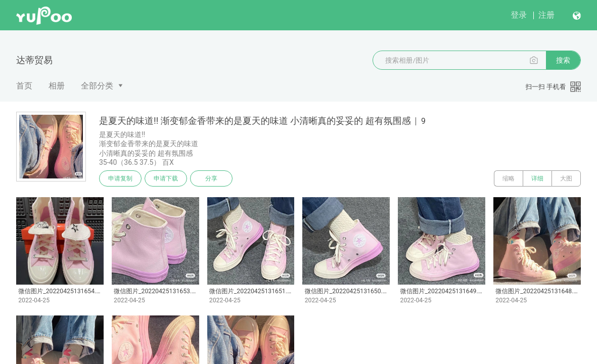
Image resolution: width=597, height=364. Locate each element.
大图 (566, 178)
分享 (211, 178)
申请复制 (120, 178)
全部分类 (97, 86)
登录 (519, 15)
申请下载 (166, 178)
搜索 (563, 60)
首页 (24, 86)
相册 (57, 86)
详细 (537, 178)
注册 (546, 15)
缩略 (509, 178)
